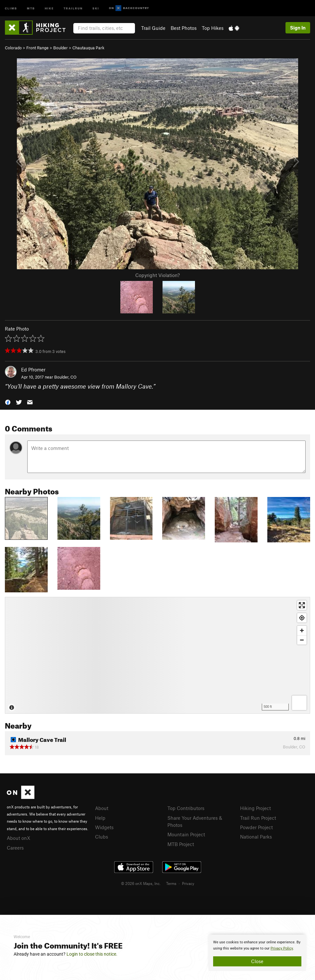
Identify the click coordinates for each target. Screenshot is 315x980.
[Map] (157, 655)
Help (100, 818)
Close (257, 961)
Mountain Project (186, 834)
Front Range (37, 48)
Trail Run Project (258, 818)
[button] (8, 401)
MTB (31, 8)
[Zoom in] (302, 630)
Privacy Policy (282, 948)
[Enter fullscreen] (302, 605)
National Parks (256, 837)
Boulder (61, 48)
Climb (11, 8)
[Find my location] (302, 618)
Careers (15, 848)
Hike (49, 8)
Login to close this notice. (92, 954)
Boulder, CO (65, 377)
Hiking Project (255, 808)
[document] (257, 953)
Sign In (298, 28)
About (102, 808)
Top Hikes (213, 28)
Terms (171, 883)
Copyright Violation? (157, 275)
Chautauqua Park (88, 48)
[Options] (299, 703)
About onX (18, 838)
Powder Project (256, 827)
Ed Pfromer (33, 369)
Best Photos (184, 28)
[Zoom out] (302, 640)
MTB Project (181, 844)
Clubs (102, 837)
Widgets (104, 827)
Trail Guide (153, 28)
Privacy (188, 883)
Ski (96, 8)
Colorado (13, 48)
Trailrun (73, 8)
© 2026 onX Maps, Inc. (141, 883)
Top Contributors (186, 808)
